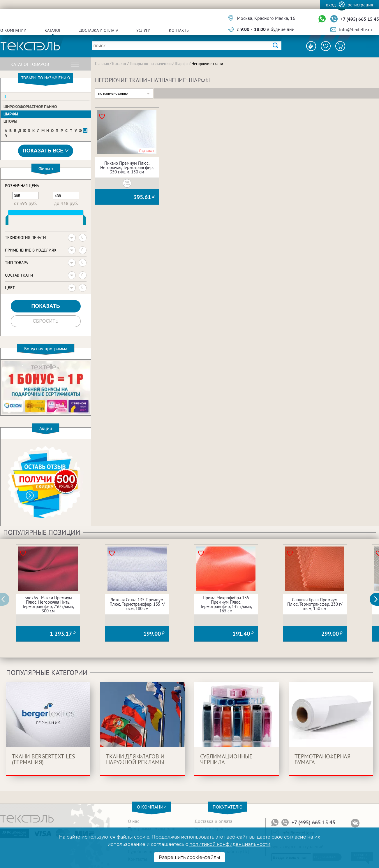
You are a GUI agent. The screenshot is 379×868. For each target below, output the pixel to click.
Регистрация (360, 5)
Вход (331, 5)
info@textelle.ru (356, 29)
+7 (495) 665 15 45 (360, 19)
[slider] (7, 221)
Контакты (179, 30)
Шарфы (11, 114)
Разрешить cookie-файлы (189, 857)
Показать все (46, 151)
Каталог (53, 30)
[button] (378, 599)
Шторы (10, 121)
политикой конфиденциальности (230, 844)
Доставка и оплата (99, 30)
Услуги (143, 30)
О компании (13, 30)
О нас (134, 821)
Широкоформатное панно (30, 107)
